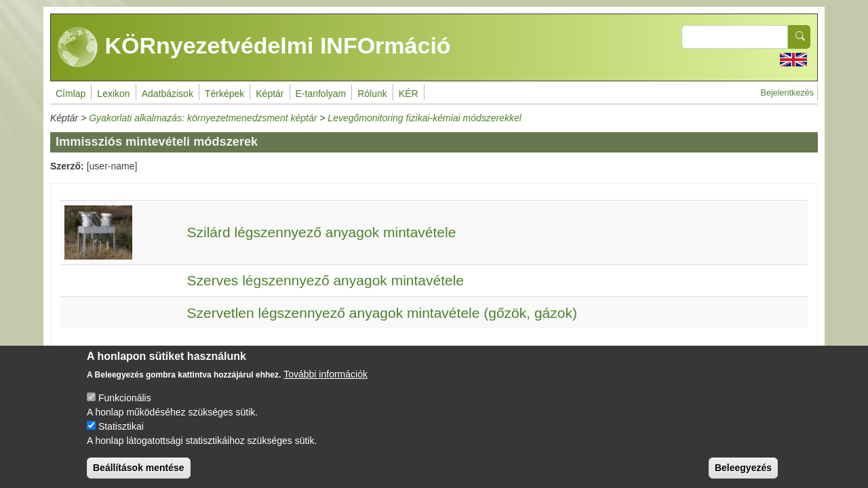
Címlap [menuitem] (71, 94)
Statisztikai (121, 436)
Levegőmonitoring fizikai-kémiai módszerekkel (425, 118)
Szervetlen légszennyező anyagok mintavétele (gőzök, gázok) (382, 313)
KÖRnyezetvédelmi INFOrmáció (254, 47)
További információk (325, 384)
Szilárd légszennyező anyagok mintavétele (321, 232)
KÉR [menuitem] (409, 94)
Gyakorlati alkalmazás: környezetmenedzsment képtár (203, 118)
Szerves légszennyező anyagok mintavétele (325, 280)
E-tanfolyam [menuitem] (321, 94)
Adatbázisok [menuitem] (167, 94)
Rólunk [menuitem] (372, 94)
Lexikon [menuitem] (113, 94)
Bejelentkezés (787, 93)
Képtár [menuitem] (270, 94)
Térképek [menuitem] (224, 94)
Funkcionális (125, 407)
